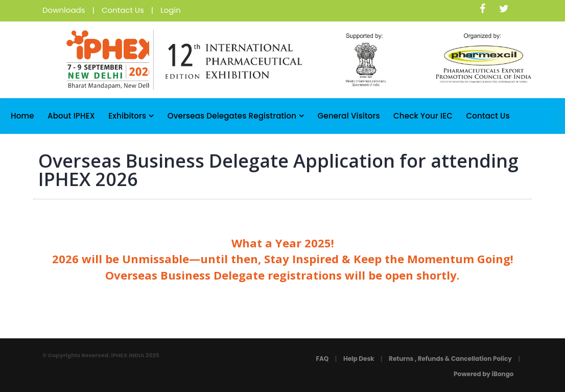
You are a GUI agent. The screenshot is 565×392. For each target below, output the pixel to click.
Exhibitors (131, 116)
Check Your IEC (423, 116)
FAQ (322, 359)
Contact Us (123, 10)
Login (171, 10)
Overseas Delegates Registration (236, 116)
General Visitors (349, 116)
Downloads (64, 10)
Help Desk (359, 359)
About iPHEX (71, 116)
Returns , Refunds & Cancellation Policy (450, 359)
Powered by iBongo (484, 374)
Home (22, 116)
